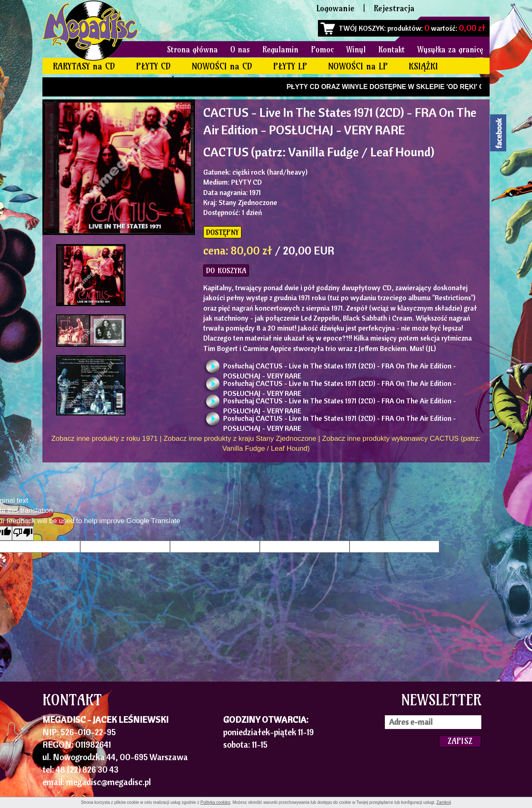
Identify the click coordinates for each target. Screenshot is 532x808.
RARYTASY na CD (84, 66)
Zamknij (444, 802)
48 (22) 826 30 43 (87, 769)
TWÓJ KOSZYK (361, 28)
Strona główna (192, 49)
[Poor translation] (23, 533)
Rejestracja (394, 8)
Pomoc (322, 49)
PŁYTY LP (290, 66)
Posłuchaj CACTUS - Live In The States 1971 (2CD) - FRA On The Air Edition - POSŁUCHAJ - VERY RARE (340, 368)
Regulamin (280, 49)
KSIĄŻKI (423, 66)
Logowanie (335, 8)
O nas (240, 49)
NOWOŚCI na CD (222, 66)
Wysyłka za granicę (450, 49)
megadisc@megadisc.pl (108, 782)
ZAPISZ (460, 741)
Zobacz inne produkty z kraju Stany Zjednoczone (240, 439)
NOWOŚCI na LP (358, 66)
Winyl (356, 49)
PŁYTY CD (153, 66)
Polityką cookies (215, 802)
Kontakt (392, 49)
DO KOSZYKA (226, 271)
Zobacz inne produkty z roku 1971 (104, 439)
